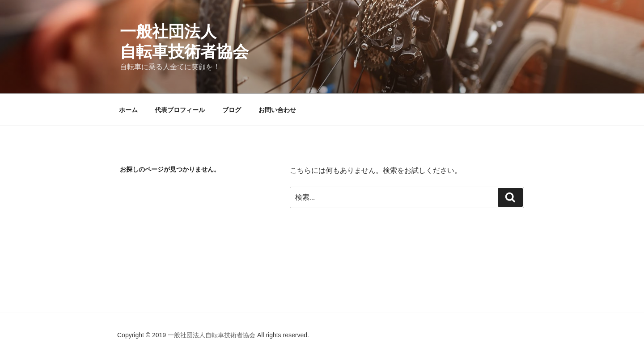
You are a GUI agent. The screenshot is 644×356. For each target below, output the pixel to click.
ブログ (232, 110)
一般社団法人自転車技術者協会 (212, 335)
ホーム (128, 110)
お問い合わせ (277, 110)
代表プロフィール (180, 110)
